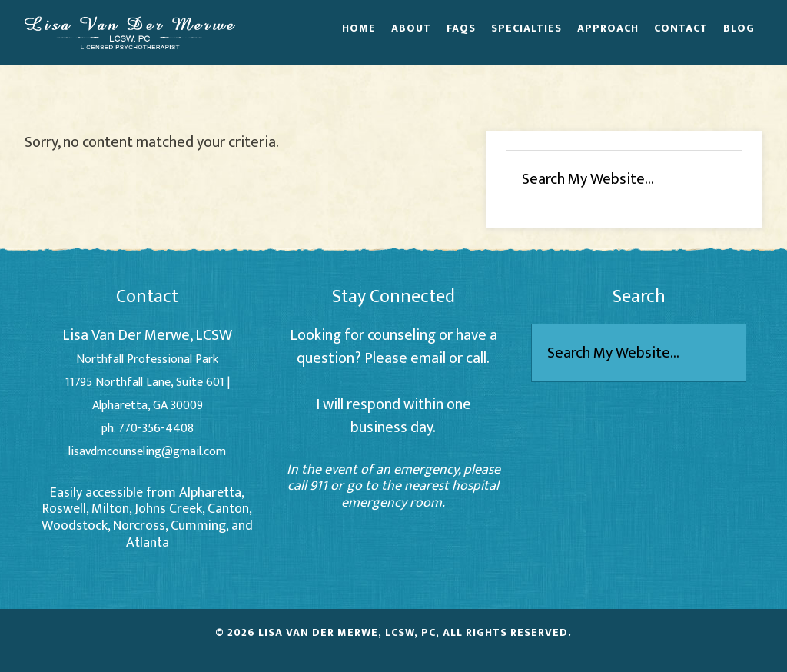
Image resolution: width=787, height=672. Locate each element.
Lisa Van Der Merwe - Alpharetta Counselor (130, 32)
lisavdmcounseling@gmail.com (147, 452)
